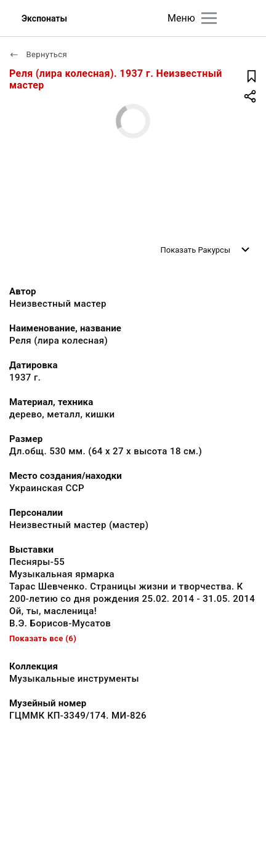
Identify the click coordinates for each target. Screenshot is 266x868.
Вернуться (38, 54)
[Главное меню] (209, 18)
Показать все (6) (43, 638)
